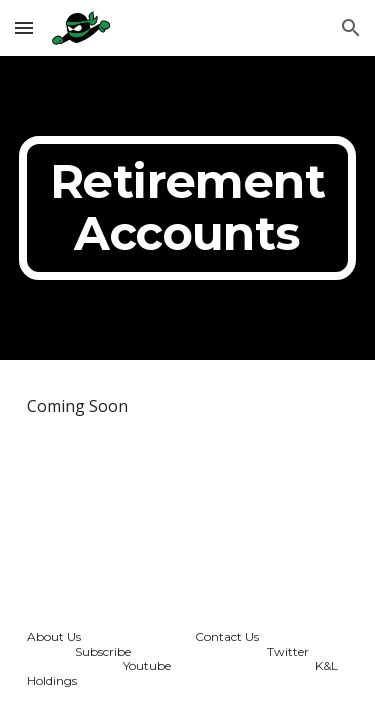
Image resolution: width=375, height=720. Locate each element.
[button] (24, 27)
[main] (188, 208)
